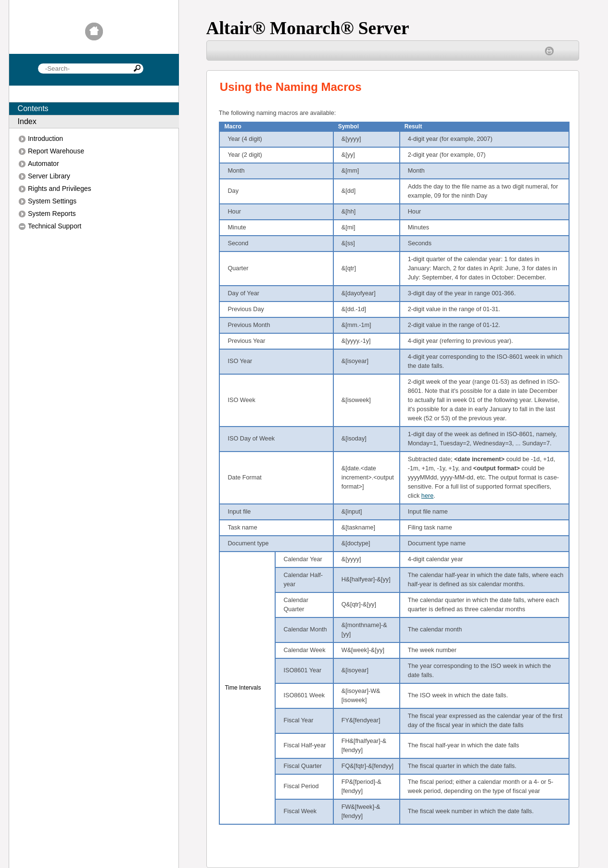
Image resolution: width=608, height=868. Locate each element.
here (427, 496)
